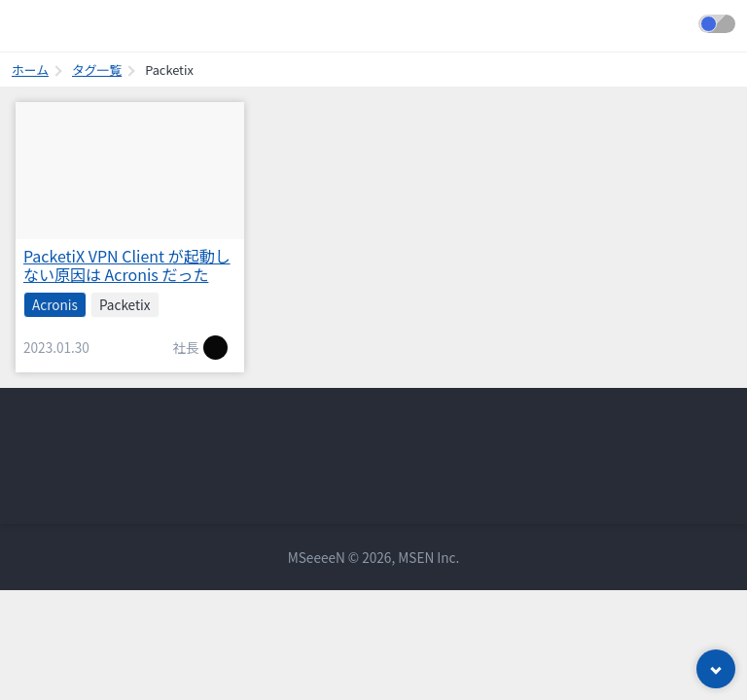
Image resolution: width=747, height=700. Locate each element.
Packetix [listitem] (125, 304)
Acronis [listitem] (55, 304)
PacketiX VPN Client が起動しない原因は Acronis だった (127, 265)
